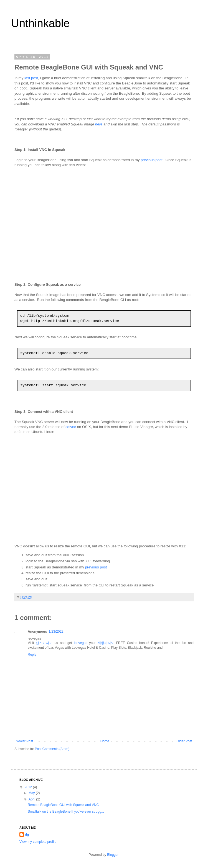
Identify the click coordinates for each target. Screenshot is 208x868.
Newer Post (24, 741)
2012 (29, 787)
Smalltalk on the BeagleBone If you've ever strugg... (66, 812)
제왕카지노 (106, 643)
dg (27, 834)
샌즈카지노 (44, 643)
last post (31, 78)
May (32, 793)
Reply (32, 655)
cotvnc (71, 427)
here (99, 124)
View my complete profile (38, 842)
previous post (151, 160)
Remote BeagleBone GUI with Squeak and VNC (63, 805)
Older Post (184, 741)
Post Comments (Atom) (52, 749)
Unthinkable (40, 23)
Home (105, 741)
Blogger (113, 855)
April (32, 799)
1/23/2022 (56, 632)
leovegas (81, 643)
